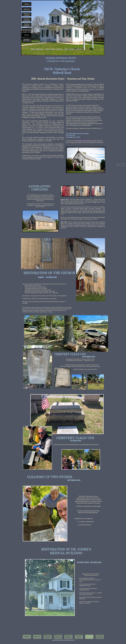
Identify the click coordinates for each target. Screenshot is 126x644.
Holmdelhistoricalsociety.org (84, 141)
